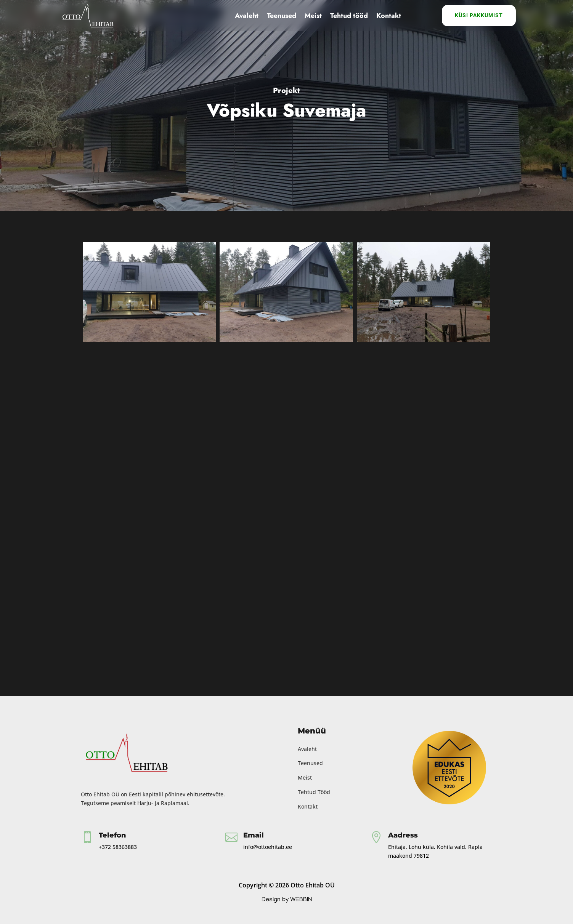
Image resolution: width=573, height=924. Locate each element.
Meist (313, 16)
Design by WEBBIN (287, 900)
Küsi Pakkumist (479, 15)
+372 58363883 (118, 847)
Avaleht (247, 16)
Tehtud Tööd (314, 792)
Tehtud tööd (349, 16)
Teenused (282, 16)
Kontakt (389, 16)
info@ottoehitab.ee (268, 847)
